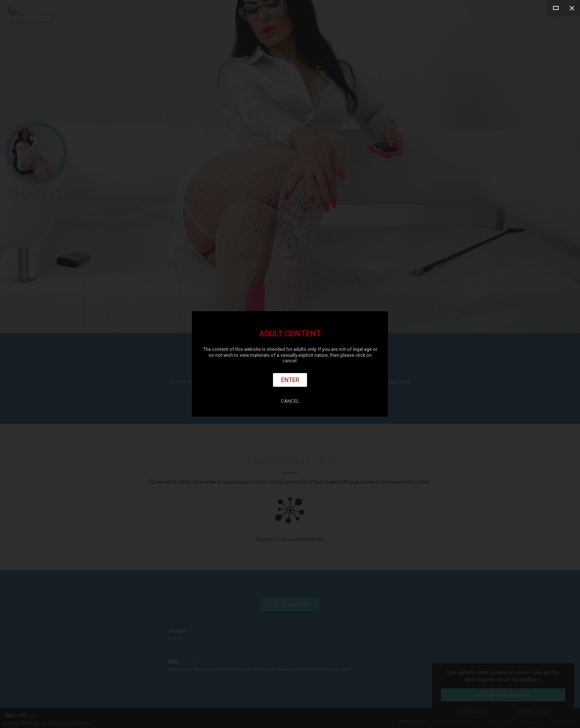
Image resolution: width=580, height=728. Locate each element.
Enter (290, 380)
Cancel (290, 401)
